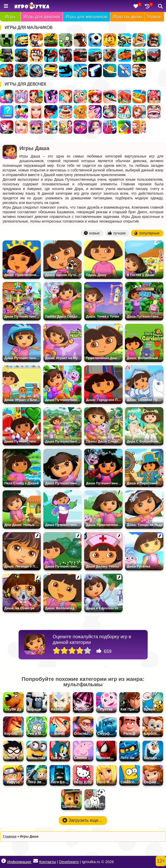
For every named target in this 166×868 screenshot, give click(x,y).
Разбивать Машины (110, 55)
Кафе (139, 97)
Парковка (51, 70)
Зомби (66, 40)
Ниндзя (7, 55)
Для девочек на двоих (139, 127)
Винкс (66, 97)
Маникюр (95, 112)
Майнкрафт (7, 40)
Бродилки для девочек (7, 127)
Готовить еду (36, 97)
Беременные (110, 112)
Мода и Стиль (95, 127)
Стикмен (51, 55)
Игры (10, 17)
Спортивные (36, 70)
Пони (51, 97)
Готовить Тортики (66, 112)
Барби (36, 112)
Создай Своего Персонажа (21, 97)
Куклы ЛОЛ (36, 127)
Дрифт (124, 55)
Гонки (21, 40)
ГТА (80, 40)
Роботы (21, 70)
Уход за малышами (80, 97)
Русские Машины (154, 55)
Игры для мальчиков (86, 17)
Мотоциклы (124, 40)
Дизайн (110, 127)
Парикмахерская (95, 97)
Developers (69, 862)
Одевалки (7, 97)
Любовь (80, 127)
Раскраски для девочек (21, 112)
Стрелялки (36, 40)
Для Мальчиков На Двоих (139, 70)
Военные (7, 70)
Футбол (95, 40)
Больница (139, 112)
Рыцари (139, 40)
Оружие (95, 70)
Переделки (124, 112)
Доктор (51, 127)
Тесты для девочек (7, 112)
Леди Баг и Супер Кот (51, 112)
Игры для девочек (42, 17)
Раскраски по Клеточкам (124, 127)
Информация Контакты (29, 861)
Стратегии (154, 40)
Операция (154, 97)
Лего (110, 40)
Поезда (21, 55)
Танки (51, 40)
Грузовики (139, 55)
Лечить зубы (154, 112)
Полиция (95, 55)
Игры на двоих (128, 17)
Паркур (66, 70)
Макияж (110, 97)
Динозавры (66, 55)
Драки (36, 55)
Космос (110, 70)
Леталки (124, 70)
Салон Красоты (21, 127)
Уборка (66, 127)
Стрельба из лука (80, 70)
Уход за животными (80, 112)
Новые (154, 17)
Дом (124, 97)
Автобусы (80, 55)
